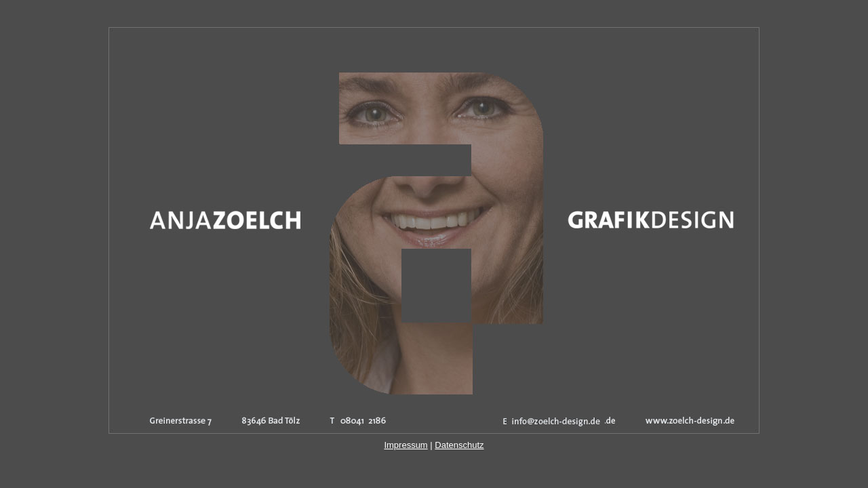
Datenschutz (459, 445)
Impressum (406, 445)
